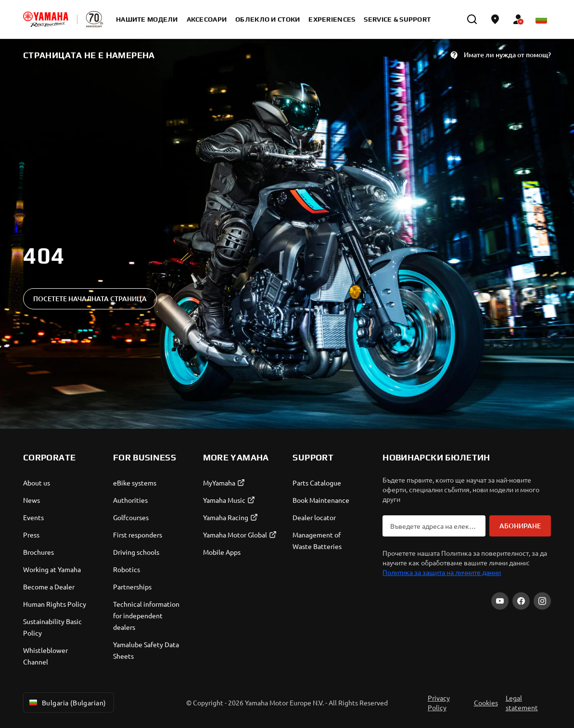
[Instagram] (542, 601)
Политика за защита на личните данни (442, 572)
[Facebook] (521, 601)
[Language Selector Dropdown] (541, 19)
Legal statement (522, 702)
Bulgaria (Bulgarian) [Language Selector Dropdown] (67, 702)
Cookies (486, 702)
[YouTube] (500, 601)
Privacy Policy (439, 702)
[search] (472, 19)
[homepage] (46, 19)
